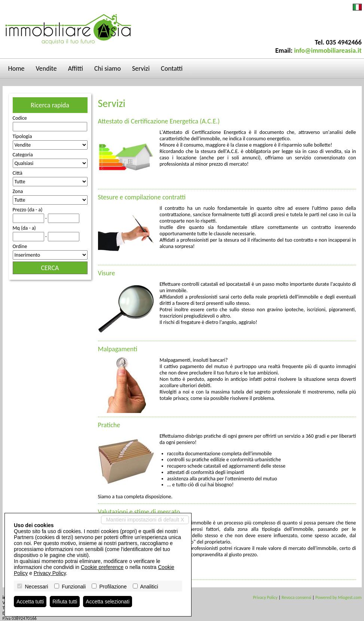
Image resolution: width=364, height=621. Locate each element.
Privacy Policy (265, 597)
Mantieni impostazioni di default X (145, 520)
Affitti (76, 68)
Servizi (141, 68)
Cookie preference (102, 567)
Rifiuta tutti (65, 602)
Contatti (172, 68)
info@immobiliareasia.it (328, 51)
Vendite (46, 68)
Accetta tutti (30, 602)
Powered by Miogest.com (338, 597)
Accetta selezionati (108, 602)
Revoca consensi (296, 597)
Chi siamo (108, 68)
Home (16, 68)
